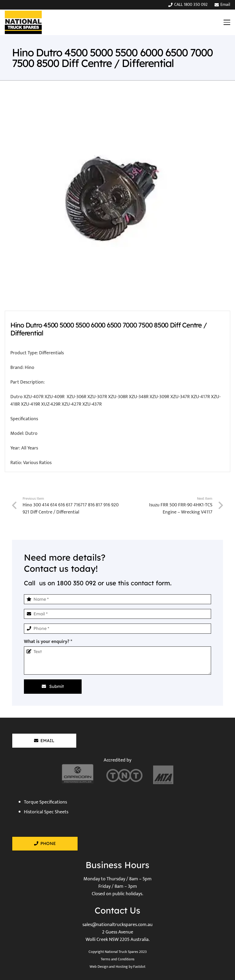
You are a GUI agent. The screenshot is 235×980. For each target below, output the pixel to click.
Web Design (99, 967)
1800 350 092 (76, 583)
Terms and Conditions (118, 959)
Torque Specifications (45, 802)
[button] (227, 22)
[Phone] (117, 628)
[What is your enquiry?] (117, 661)
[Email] (117, 614)
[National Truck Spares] (23, 22)
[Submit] (53, 687)
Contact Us (117, 910)
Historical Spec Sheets (46, 812)
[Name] (117, 599)
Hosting (122, 967)
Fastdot (139, 967)
